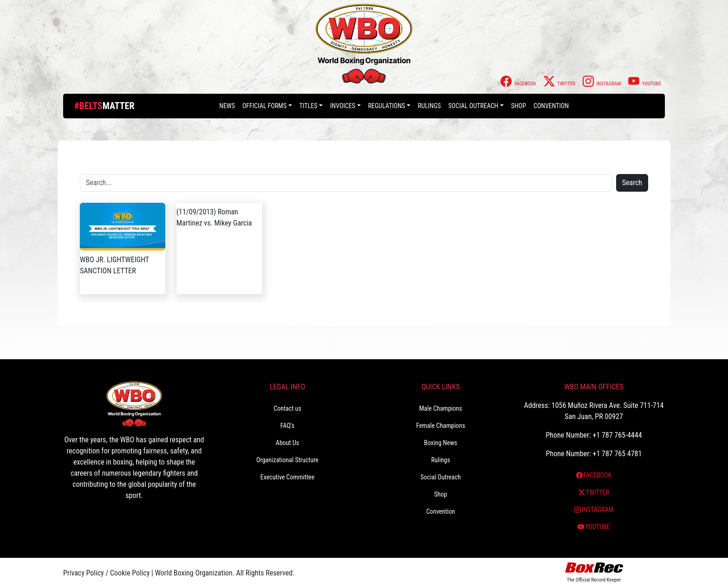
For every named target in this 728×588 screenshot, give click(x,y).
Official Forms (264, 106)
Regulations (387, 106)
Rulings (429, 106)
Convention (551, 106)
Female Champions (441, 426)
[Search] (346, 183)
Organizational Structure (287, 460)
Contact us (287, 408)
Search (632, 183)
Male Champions (441, 408)
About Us (287, 443)
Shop (519, 106)
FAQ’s (287, 426)
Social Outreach (474, 106)
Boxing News (441, 443)
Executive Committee (287, 477)
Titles (309, 106)
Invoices (343, 106)
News (227, 106)
